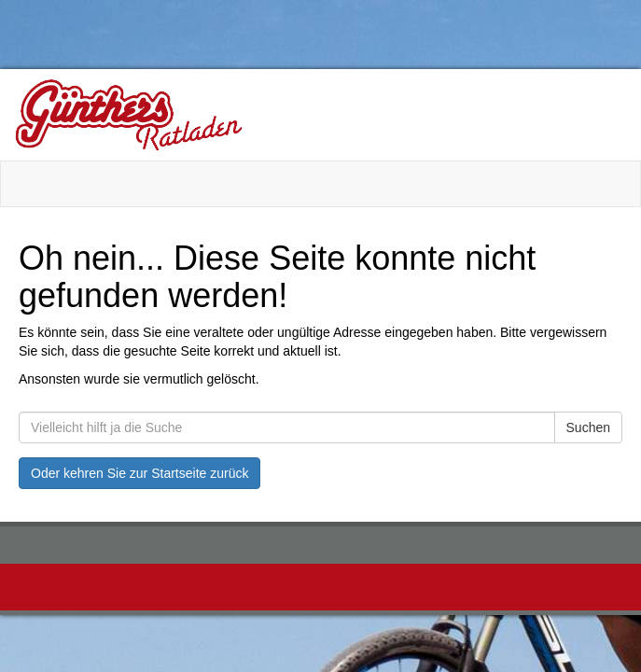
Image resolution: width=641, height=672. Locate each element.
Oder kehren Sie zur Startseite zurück (139, 473)
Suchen (588, 427)
